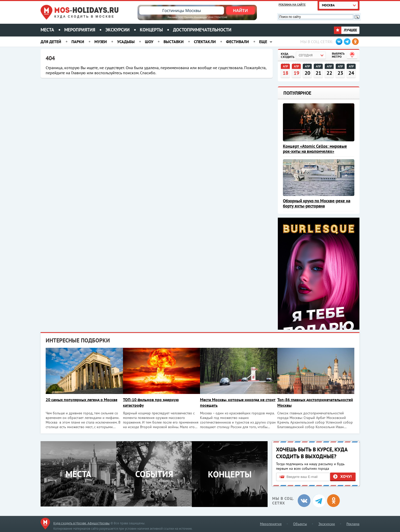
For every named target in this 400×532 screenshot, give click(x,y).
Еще (263, 42)
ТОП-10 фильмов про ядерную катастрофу (152, 402)
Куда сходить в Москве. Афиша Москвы (82, 523)
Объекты (300, 523)
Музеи (101, 42)
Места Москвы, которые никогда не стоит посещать (234, 402)
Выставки (174, 42)
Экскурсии (117, 30)
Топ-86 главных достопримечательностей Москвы (311, 402)
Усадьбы (126, 42)
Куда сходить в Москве (84, 17)
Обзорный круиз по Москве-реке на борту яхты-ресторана (317, 203)
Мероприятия (80, 30)
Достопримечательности (202, 30)
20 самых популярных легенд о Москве (82, 400)
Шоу (149, 42)
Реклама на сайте (292, 4)
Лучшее (345, 30)
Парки (78, 42)
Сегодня (306, 55)
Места (47, 30)
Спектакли (205, 42)
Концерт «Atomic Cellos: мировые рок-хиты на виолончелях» (315, 149)
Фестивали (237, 42)
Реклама (353, 523)
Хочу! (346, 476)
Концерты (151, 30)
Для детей (51, 42)
